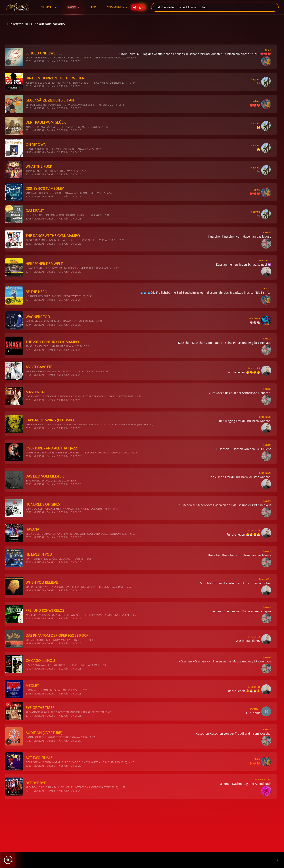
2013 (28, 300)
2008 (28, 484)
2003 (28, 218)
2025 (28, 61)
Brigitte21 (255, 709)
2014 (28, 130)
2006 (28, 562)
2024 (28, 325)
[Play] (8, 860)
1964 (28, 375)
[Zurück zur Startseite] (18, 7)
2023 (28, 537)
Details (51, 61)
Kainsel (267, 232)
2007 (28, 244)
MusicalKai (265, 260)
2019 (28, 791)
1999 (28, 643)
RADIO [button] (74, 7)
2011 (28, 86)
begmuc (255, 79)
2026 (28, 766)
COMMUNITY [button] (117, 7)
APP (93, 7)
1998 (28, 590)
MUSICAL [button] (49, 7)
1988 (28, 512)
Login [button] (138, 7)
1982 (28, 669)
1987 (28, 152)
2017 (28, 716)
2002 (28, 456)
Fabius (267, 50)
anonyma (255, 318)
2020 (28, 196)
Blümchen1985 (263, 780)
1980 (28, 741)
